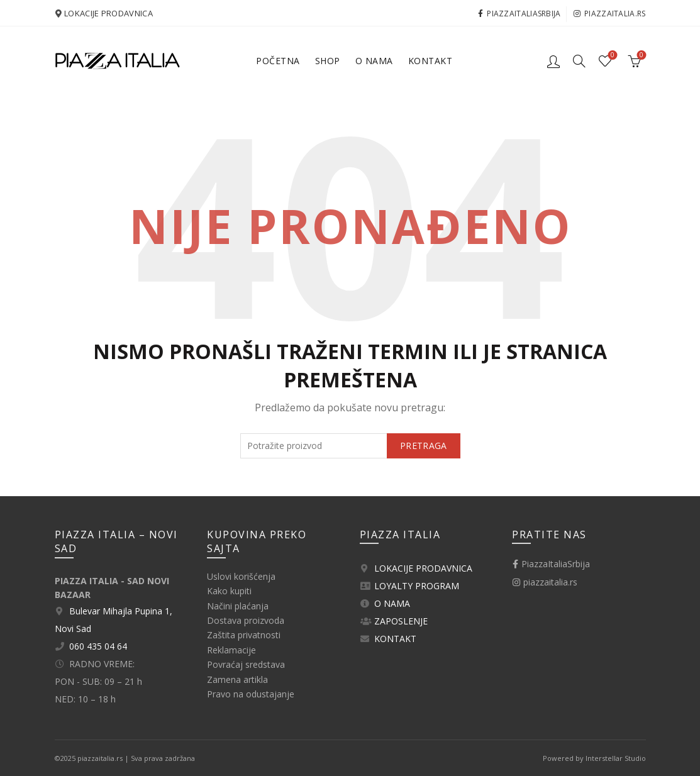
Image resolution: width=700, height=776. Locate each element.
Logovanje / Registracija (553, 61)
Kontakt (431, 61)
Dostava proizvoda (246, 620)
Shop (328, 61)
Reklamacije (231, 650)
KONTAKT (395, 639)
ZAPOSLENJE (401, 621)
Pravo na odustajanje (251, 694)
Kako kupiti (229, 591)
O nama (374, 61)
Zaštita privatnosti (244, 635)
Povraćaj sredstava (246, 664)
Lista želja (611, 56)
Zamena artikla (237, 679)
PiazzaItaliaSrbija (519, 14)
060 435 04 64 (98, 646)
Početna (278, 61)
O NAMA (392, 603)
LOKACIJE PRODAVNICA (108, 13)
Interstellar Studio (616, 758)
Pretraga (423, 446)
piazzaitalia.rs (609, 14)
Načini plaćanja (238, 606)
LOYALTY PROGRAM (417, 586)
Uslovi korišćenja (241, 576)
